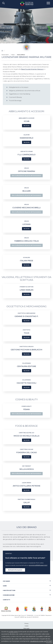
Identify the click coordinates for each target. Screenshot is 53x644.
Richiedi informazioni (15, 570)
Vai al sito (27, 126)
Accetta (49, 642)
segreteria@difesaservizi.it (38, 565)
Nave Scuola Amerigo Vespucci (32, 69)
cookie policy (13, 632)
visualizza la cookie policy (39, 641)
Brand (13, 55)
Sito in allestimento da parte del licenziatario (26, 176)
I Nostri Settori (5, 55)
